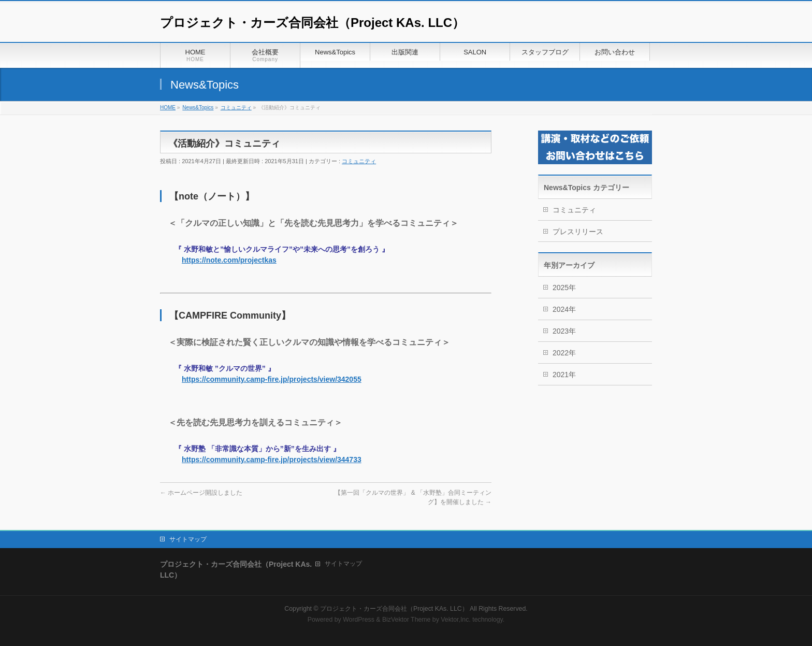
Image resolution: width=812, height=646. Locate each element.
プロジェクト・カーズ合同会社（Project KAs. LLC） (312, 23)
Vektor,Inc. (456, 620)
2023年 (564, 331)
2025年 (564, 288)
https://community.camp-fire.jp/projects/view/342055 (272, 379)
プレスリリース (578, 232)
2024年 (564, 309)
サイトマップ (188, 539)
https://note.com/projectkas (229, 260)
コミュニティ (359, 161)
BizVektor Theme (407, 620)
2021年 (564, 375)
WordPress (359, 620)
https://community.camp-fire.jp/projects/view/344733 (272, 460)
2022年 (564, 353)
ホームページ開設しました (201, 493)
